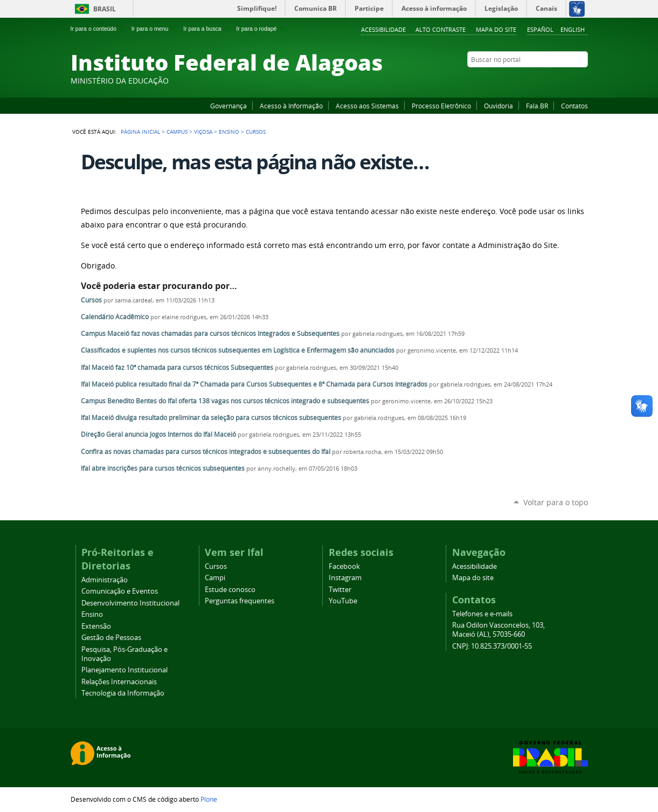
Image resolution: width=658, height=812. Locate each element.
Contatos (574, 106)
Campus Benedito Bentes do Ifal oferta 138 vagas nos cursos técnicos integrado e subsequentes (225, 401)
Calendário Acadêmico (115, 317)
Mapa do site (496, 29)
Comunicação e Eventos (120, 591)
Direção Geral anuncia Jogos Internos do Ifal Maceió (158, 434)
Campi (215, 578)
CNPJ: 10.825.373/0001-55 (492, 646)
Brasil (105, 9)
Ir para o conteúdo (98, 29)
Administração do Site (518, 245)
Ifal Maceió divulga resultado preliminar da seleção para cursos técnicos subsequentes (211, 418)
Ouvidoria (498, 106)
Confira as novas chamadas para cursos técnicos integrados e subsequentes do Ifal (206, 452)
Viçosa (203, 132)
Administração (105, 580)
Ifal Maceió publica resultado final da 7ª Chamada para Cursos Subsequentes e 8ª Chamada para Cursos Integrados (254, 384)
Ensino (229, 132)
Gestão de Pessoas (111, 638)
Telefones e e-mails (482, 614)
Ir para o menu (154, 29)
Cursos (91, 300)
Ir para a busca (207, 29)
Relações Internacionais (119, 682)
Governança (228, 106)
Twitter (569, 80)
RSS (583, 80)
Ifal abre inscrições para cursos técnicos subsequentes (163, 468)
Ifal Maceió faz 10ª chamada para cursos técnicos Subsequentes (177, 367)
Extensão (96, 626)
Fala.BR (537, 106)
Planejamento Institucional (124, 670)
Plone (209, 799)
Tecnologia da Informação (123, 693)
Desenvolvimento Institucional (130, 603)
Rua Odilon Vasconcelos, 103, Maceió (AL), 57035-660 (498, 630)
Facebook (529, 80)
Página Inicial (140, 132)
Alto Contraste (441, 29)
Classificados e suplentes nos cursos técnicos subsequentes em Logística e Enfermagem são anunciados (238, 350)
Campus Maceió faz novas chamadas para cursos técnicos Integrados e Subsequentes (210, 333)
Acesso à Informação (291, 106)
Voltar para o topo (556, 502)
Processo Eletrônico (441, 106)
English (573, 29)
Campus (177, 132)
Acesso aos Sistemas (367, 106)
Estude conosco (230, 590)
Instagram (556, 80)
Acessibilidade (383, 29)
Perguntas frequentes (240, 601)
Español (540, 29)
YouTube (542, 80)
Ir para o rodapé (261, 29)
